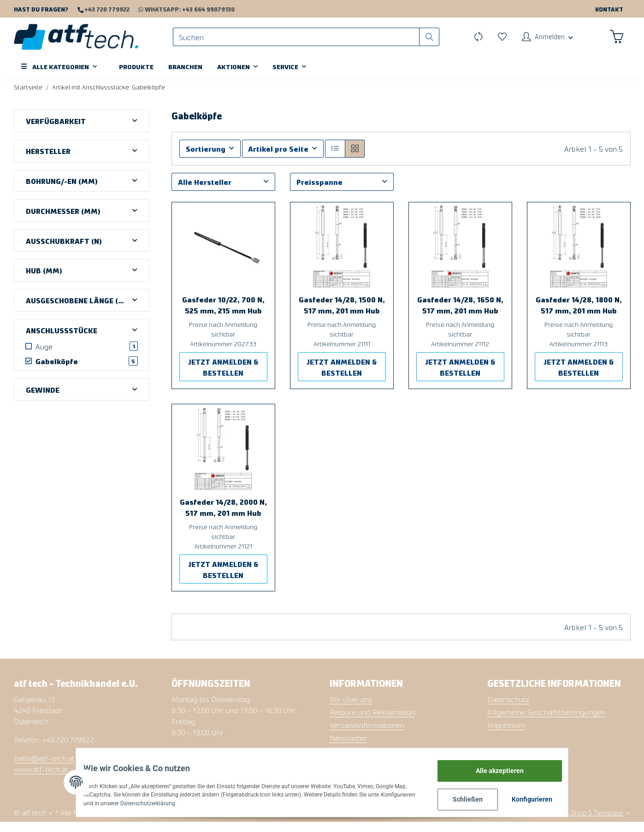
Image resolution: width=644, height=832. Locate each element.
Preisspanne (319, 192)
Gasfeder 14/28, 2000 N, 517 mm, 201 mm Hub (223, 517)
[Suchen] (301, 42)
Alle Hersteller (205, 192)
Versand (198, 823)
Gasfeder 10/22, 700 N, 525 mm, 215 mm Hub (223, 315)
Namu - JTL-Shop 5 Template (578, 823)
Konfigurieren (557, 797)
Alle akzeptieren (523, 767)
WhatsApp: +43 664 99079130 (182, 9)
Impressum (506, 735)
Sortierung (206, 159)
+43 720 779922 (106, 9)
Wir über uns (351, 709)
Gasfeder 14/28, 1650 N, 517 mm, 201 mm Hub (460, 315)
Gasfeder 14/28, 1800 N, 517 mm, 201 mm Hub (579, 315)
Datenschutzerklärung (135, 802)
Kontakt (609, 9)
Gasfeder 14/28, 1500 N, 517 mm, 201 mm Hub (342, 315)
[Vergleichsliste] (471, 41)
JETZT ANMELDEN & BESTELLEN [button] (223, 377)
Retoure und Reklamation (372, 722)
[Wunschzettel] (495, 41)
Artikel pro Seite (278, 159)
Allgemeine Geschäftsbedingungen (546, 722)
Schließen (491, 797)
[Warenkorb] (616, 41)
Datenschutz (508, 709)
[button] (543, 41)
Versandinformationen (367, 735)
